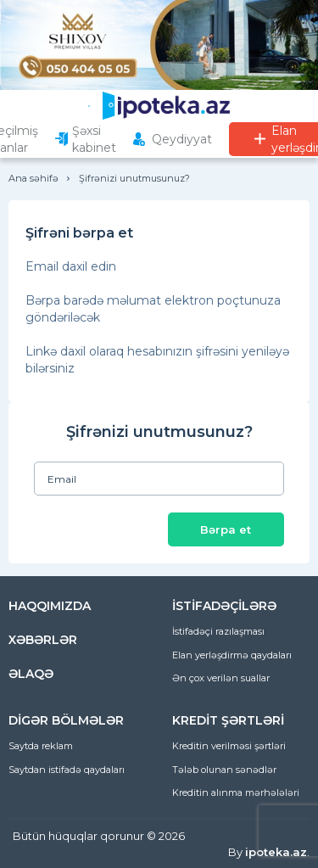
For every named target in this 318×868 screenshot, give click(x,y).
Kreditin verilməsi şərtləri (229, 746)
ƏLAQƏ (31, 674)
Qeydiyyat (182, 139)
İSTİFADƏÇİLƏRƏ (224, 606)
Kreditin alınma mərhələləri (236, 792)
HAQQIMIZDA (50, 606)
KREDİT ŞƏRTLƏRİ (228, 720)
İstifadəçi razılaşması (218, 631)
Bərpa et (226, 529)
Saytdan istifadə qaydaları (67, 770)
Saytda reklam (41, 746)
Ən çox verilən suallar (221, 678)
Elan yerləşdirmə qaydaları (232, 655)
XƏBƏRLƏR (43, 640)
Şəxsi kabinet (94, 139)
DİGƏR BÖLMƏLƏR (66, 720)
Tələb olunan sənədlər (224, 770)
